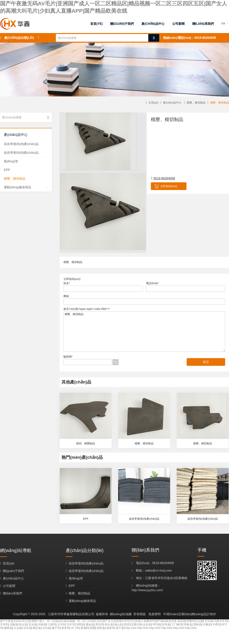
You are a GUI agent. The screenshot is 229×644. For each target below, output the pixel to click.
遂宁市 (56, 628)
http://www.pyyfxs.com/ (147, 590)
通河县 (137, 624)
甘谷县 (209, 621)
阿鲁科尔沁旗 (195, 621)
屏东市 (99, 624)
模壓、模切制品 (144, 332)
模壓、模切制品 (196, 103)
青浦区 (84, 628)
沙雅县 (207, 624)
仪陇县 (14, 624)
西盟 (93, 628)
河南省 (42, 624)
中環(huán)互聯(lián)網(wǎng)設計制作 (190, 614)
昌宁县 (120, 628)
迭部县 (181, 621)
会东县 (147, 624)
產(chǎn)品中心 (172, 103)
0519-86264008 (205, 38)
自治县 (46, 628)
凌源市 (110, 628)
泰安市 (65, 628)
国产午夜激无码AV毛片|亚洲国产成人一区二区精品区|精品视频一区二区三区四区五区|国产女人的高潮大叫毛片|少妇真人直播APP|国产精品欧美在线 (88, 621)
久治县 (18, 628)
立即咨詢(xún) (165, 186)
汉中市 (71, 624)
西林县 (197, 624)
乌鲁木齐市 (221, 621)
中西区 (216, 624)
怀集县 (188, 624)
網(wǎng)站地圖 (121, 614)
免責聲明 (155, 614)
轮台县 (23, 624)
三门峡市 (177, 624)
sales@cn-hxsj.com (158, 571)
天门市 (75, 628)
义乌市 (61, 624)
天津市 (4, 624)
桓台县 (109, 624)
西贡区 (128, 624)
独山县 (118, 624)
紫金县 (90, 624)
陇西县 (8, 628)
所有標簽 (140, 614)
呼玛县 (157, 624)
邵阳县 (101, 628)
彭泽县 (166, 624)
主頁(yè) (153, 103)
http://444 (131, 628)
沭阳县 (80, 624)
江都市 (52, 624)
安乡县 (33, 624)
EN (223, 23)
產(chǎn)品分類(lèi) (19, 38)
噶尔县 (37, 628)
